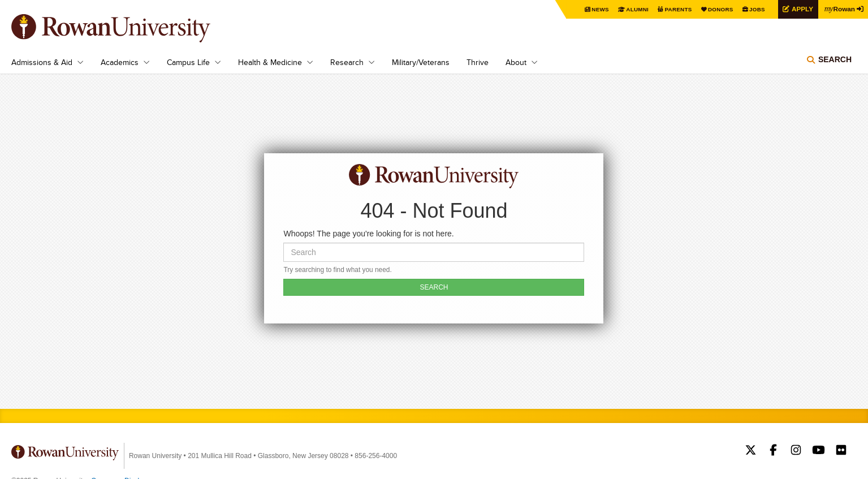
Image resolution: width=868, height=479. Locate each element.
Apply (801, 9)
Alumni (636, 9)
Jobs (756, 9)
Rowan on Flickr (841, 451)
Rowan (840, 8)
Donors (720, 9)
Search (835, 59)
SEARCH (434, 287)
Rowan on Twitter (751, 451)
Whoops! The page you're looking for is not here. (368, 234)
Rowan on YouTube (819, 451)
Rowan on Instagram (796, 451)
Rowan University (127, 28)
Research (347, 62)
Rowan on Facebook (773, 451)
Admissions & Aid (42, 62)
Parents (677, 9)
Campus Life (188, 62)
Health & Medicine (270, 62)
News (599, 9)
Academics (120, 62)
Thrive (478, 62)
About (516, 62)
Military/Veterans (421, 62)
